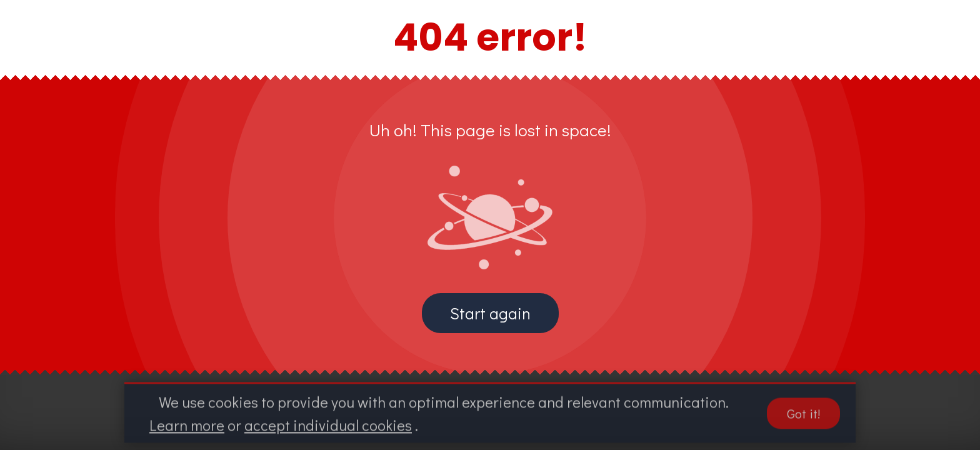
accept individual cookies (328, 428)
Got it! (803, 417)
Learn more (187, 428)
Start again (490, 313)
